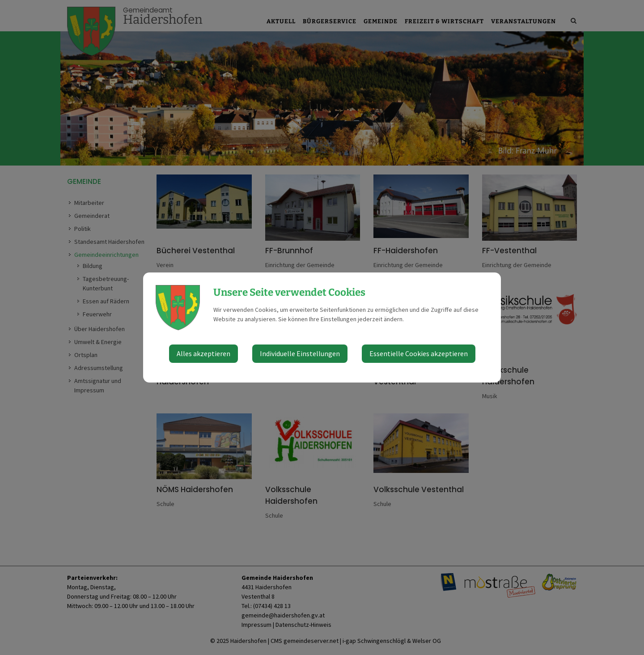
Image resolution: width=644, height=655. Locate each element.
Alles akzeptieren (203, 353)
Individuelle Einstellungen (300, 353)
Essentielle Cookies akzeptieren (419, 353)
